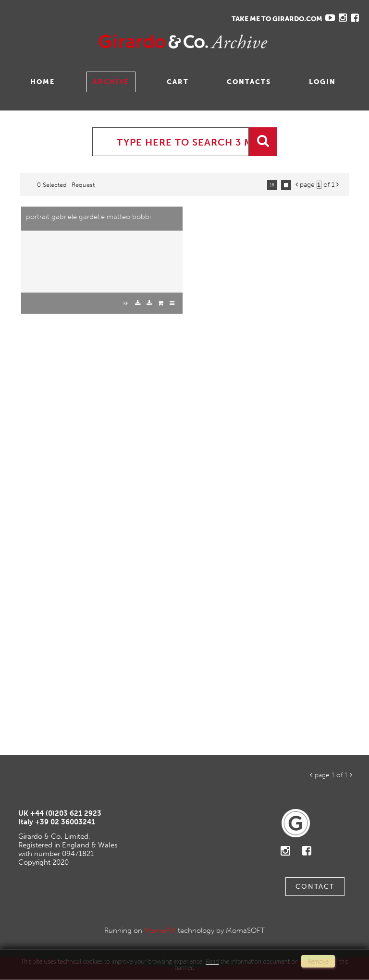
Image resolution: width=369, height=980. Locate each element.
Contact (315, 887)
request (83, 185)
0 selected (52, 185)
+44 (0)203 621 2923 (66, 813)
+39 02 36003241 (65, 822)
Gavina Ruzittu (104, 42)
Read (212, 961)
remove (318, 961)
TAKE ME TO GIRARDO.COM (277, 19)
